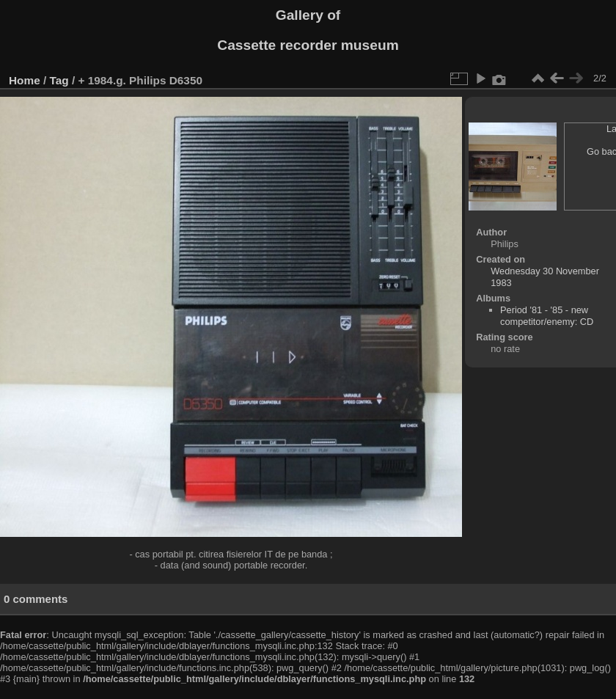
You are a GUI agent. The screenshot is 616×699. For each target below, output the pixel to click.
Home (25, 80)
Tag (59, 80)
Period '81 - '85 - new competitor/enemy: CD (547, 316)
